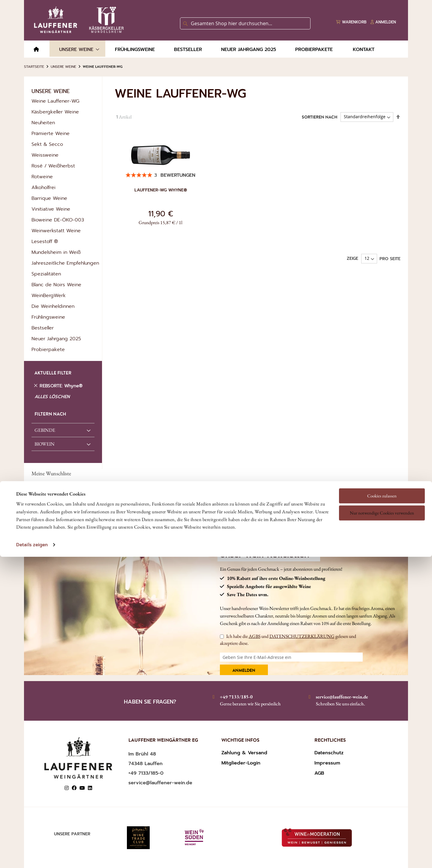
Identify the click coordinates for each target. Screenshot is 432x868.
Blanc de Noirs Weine (56, 285)
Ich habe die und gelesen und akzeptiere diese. (288, 640)
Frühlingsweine (48, 317)
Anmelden (244, 671)
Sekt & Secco (47, 144)
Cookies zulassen (382, 460)
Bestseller (43, 328)
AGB (319, 773)
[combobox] (245, 23)
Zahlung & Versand (244, 753)
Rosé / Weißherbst (53, 166)
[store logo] (78, 20)
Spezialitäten (46, 274)
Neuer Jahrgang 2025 (56, 339)
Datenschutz (329, 753)
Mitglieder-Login (241, 763)
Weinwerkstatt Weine (56, 231)
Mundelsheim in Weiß (56, 252)
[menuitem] (36, 50)
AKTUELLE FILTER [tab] (53, 374)
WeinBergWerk (49, 296)
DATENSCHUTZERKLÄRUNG (302, 636)
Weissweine (45, 155)
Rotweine (42, 177)
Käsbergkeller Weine (55, 112)
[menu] (216, 49)
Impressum (327, 763)
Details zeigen (32, 509)
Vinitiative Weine (51, 209)
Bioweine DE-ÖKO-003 (58, 220)
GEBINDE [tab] (45, 430)
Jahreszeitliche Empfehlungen (65, 263)
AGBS (255, 636)
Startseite (34, 67)
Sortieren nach (320, 117)
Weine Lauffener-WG (55, 101)
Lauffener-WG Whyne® (161, 190)
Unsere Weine (63, 67)
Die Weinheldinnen (53, 306)
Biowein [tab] (45, 444)
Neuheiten (43, 123)
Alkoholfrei (43, 188)
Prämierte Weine (51, 134)
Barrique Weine (49, 198)
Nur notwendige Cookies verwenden (382, 477)
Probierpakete (48, 350)
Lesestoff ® (45, 242)
